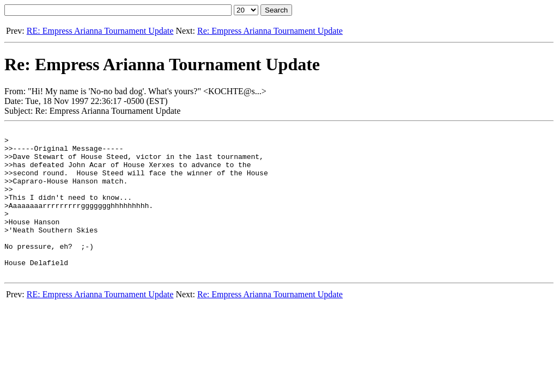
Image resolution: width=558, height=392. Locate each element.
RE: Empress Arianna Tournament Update (100, 31)
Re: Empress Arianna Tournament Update (270, 31)
